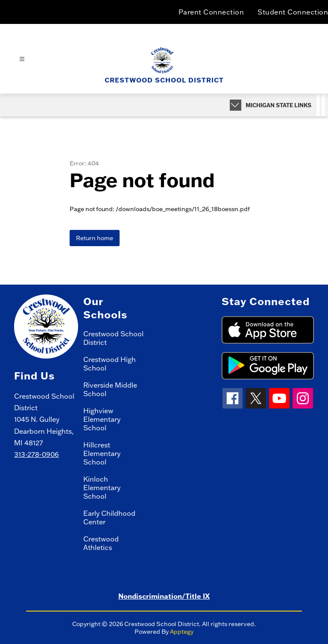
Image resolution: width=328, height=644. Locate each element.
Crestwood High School (110, 364)
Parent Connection (211, 12)
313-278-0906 (37, 454)
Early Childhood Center (109, 518)
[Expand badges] (236, 105)
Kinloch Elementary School (102, 488)
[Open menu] (22, 59)
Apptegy (182, 632)
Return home (95, 238)
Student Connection (293, 12)
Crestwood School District (113, 338)
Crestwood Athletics (101, 543)
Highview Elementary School (102, 419)
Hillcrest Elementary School (102, 453)
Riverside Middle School (110, 389)
